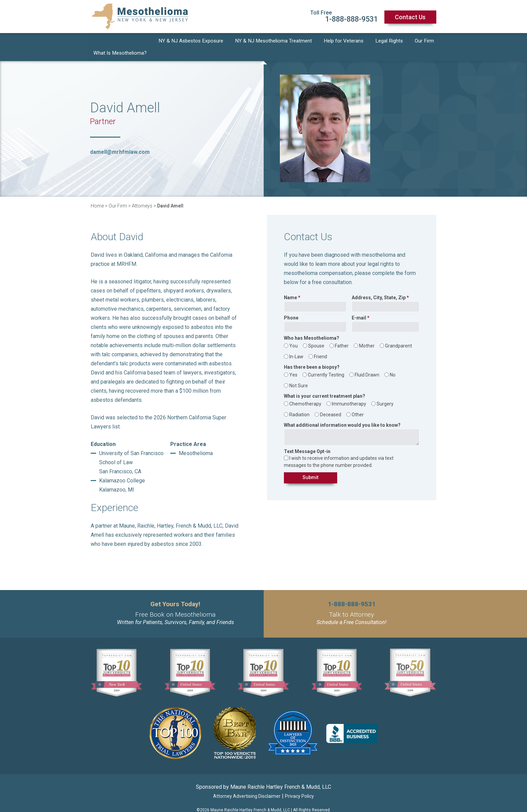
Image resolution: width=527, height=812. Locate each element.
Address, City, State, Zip (379, 287)
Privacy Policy (299, 785)
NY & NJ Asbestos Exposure (191, 42)
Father (342, 335)
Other (358, 404)
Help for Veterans (345, 42)
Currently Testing (326, 364)
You (294, 335)
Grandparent (399, 335)
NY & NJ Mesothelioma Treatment (275, 42)
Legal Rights (390, 42)
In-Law (296, 346)
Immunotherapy (349, 393)
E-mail (359, 307)
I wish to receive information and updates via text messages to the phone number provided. (339, 451)
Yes (293, 364)
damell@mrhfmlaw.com (120, 141)
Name (290, 287)
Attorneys (142, 195)
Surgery (385, 393)
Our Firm (425, 42)
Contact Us (410, 17)
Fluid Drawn (367, 364)
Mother (367, 335)
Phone (291, 307)
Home (97, 195)
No (393, 364)
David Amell (170, 195)
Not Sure (299, 375)
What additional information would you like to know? (342, 414)
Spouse (316, 335)
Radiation (299, 404)
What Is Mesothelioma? (120, 42)
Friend (320, 346)
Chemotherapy (305, 393)
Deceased (331, 404)
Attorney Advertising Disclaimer (247, 785)
